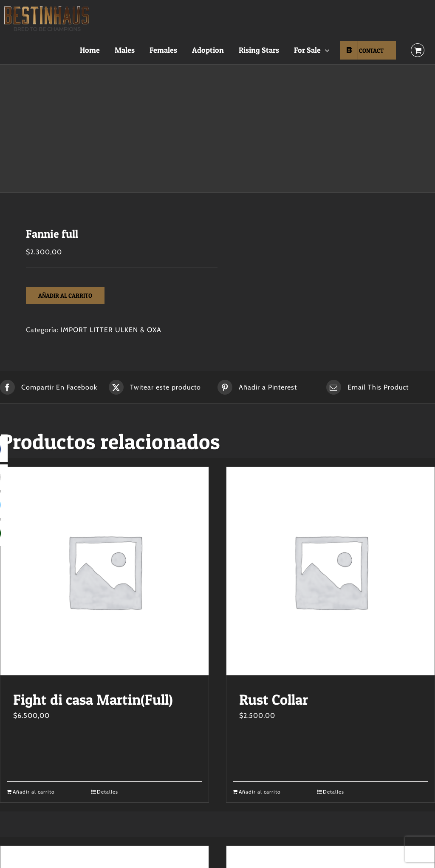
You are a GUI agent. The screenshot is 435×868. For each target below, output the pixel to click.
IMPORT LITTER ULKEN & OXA (111, 330)
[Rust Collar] (330, 571)
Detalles (107, 792)
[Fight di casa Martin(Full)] (105, 571)
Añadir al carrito (65, 295)
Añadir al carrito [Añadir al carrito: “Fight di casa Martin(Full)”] (34, 792)
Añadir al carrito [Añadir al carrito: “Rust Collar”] (260, 792)
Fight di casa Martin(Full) (93, 699)
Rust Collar (274, 699)
